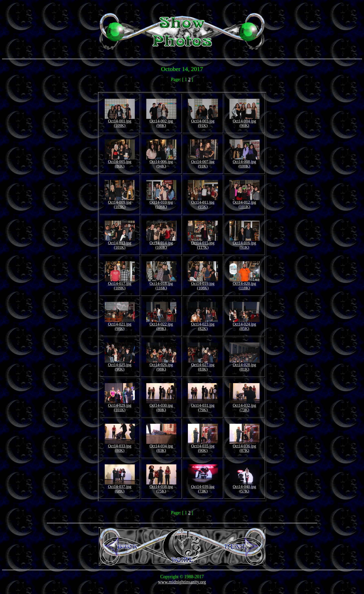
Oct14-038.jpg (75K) (161, 487)
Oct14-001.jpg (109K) (120, 121)
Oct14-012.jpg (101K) (245, 203)
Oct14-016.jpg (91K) (245, 243)
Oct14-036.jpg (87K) (245, 446)
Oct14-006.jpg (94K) (161, 162)
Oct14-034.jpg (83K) (161, 446)
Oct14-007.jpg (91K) (203, 162)
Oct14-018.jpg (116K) (161, 284)
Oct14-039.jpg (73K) (203, 487)
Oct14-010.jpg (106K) (161, 203)
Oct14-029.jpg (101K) (120, 406)
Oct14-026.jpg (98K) (161, 365)
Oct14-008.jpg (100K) (245, 162)
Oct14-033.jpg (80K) (120, 446)
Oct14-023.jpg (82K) (203, 325)
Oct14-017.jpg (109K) (120, 284)
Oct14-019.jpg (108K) (203, 284)
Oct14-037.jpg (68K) (120, 487)
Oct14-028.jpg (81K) (245, 365)
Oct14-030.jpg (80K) (161, 406)
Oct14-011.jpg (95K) (203, 203)
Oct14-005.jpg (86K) (120, 162)
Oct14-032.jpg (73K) (245, 406)
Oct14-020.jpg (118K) (245, 284)
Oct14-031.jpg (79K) (203, 406)
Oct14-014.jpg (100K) (161, 243)
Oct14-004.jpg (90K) (245, 121)
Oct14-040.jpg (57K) (245, 487)
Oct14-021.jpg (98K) (120, 325)
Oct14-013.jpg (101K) (120, 243)
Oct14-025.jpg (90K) (120, 365)
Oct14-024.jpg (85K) (245, 325)
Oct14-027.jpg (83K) (203, 365)
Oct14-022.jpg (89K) (161, 325)
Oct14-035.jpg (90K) (203, 446)
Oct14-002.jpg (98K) (161, 121)
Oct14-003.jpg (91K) (203, 121)
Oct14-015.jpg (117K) (203, 243)
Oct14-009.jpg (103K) (120, 203)
